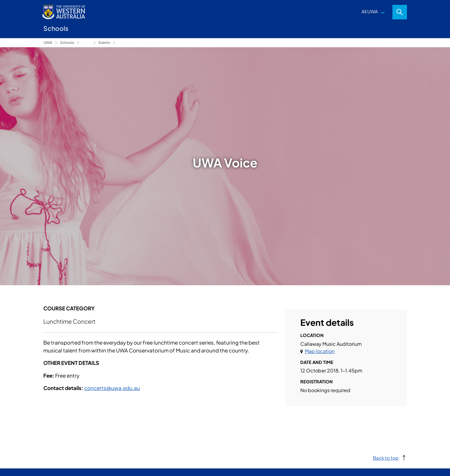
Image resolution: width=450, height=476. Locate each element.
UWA (48, 43)
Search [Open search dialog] (400, 12)
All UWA (370, 11)
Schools (67, 43)
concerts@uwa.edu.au (112, 388)
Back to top (386, 458)
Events (104, 43)
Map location (320, 351)
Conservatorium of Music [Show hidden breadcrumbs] (86, 43)
